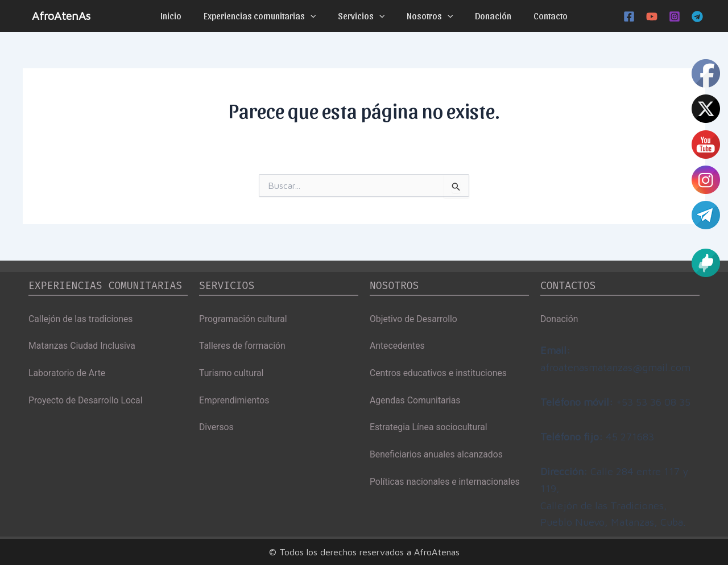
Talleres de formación (243, 346)
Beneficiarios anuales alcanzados (437, 455)
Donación (487, 16)
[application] (316, 16)
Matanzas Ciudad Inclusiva (83, 346)
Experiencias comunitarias (266, 16)
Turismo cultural (232, 373)
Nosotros (428, 16)
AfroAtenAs (61, 16)
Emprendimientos (235, 400)
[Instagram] (675, 17)
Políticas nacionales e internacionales (446, 483)
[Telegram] (697, 17)
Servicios (363, 16)
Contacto (541, 16)
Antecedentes (398, 346)
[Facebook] (629, 17)
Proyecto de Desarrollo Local (86, 400)
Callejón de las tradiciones (81, 318)
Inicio (181, 16)
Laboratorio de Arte (67, 373)
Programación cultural (244, 318)
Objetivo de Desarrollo (414, 318)
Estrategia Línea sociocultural (429, 428)
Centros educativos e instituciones (439, 373)
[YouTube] (652, 17)
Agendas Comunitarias (416, 400)
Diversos (217, 428)
